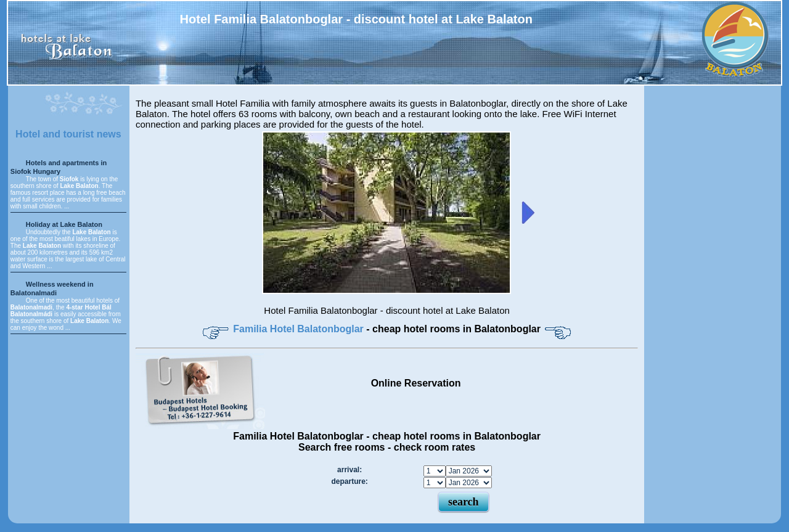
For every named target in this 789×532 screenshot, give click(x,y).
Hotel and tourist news (68, 134)
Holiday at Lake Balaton (64, 224)
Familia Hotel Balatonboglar (300, 329)
